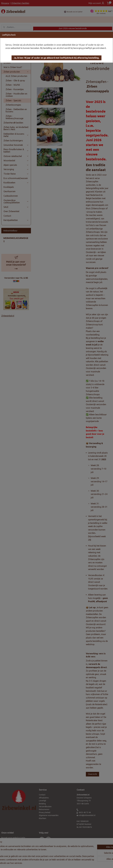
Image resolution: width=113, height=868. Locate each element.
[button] (56, 58)
